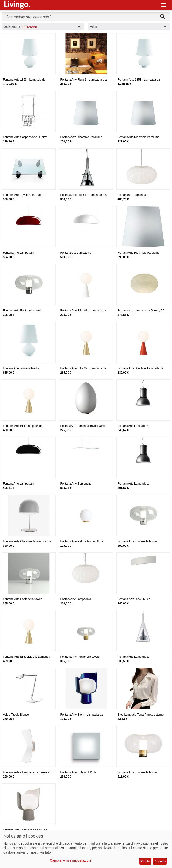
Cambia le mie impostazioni (70, 860)
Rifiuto (145, 861)
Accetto (160, 861)
